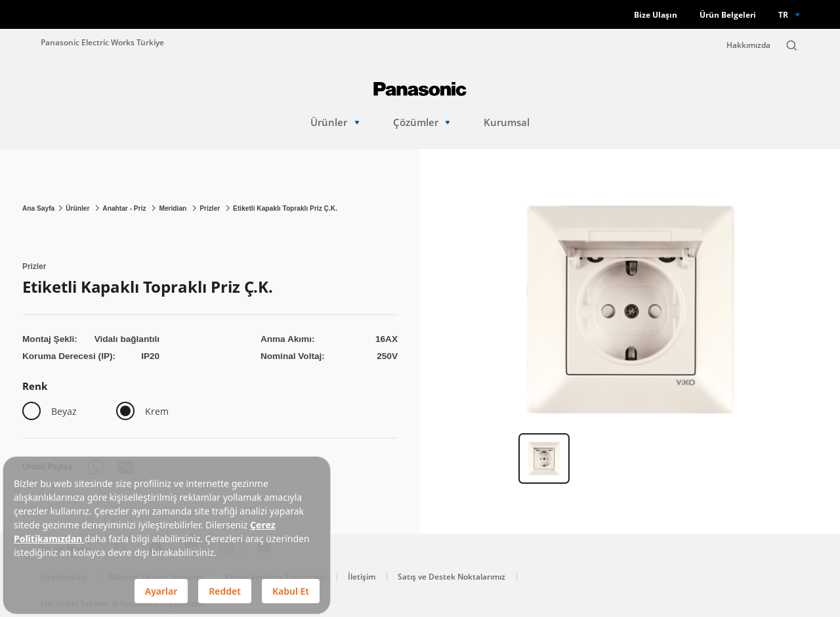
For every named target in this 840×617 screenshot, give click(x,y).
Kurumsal (507, 122)
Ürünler (335, 122)
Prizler (211, 208)
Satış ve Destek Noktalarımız (451, 577)
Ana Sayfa (38, 208)
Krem (157, 411)
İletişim (362, 577)
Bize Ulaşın (656, 15)
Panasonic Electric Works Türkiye (102, 42)
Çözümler (422, 122)
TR (783, 14)
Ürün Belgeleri (728, 15)
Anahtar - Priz (125, 208)
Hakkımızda (748, 45)
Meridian (174, 208)
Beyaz (64, 411)
